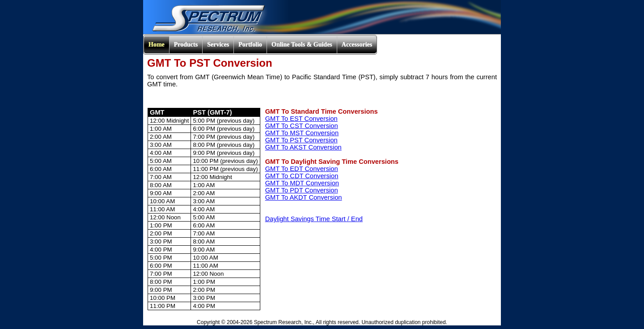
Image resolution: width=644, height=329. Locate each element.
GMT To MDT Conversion (302, 183)
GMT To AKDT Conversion (304, 197)
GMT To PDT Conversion (302, 190)
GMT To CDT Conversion (302, 176)
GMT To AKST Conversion (303, 147)
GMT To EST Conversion (301, 119)
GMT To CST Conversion (302, 126)
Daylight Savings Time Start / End (314, 219)
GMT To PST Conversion (301, 140)
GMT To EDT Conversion (302, 169)
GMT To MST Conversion (302, 133)
